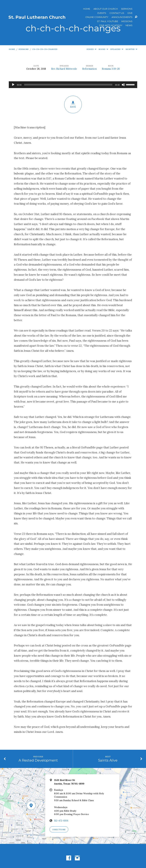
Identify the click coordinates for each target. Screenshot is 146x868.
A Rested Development (38, 760)
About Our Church (106, 9)
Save (73, 105)
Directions (59, 829)
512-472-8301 (61, 821)
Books (103, 49)
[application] (73, 85)
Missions (127, 21)
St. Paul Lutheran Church (37, 17)
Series (91, 49)
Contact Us (117, 13)
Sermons (127, 9)
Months (131, 49)
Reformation (89, 69)
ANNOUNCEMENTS (122, 17)
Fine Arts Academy (111, 25)
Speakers (117, 49)
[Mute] (123, 85)
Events (102, 13)
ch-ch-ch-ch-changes (45, 49)
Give (130, 13)
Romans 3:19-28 (111, 69)
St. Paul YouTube (108, 21)
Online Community (97, 17)
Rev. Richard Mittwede (64, 69)
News (129, 25)
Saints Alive (108, 760)
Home (87, 9)
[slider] (68, 85)
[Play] (13, 85)
